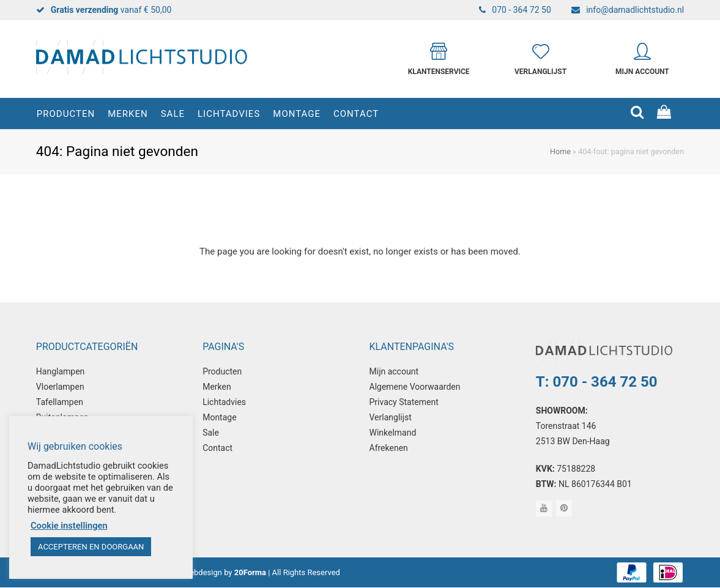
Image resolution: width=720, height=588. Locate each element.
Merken (217, 387)
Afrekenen (389, 448)
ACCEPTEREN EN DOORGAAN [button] (91, 547)
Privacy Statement (404, 402)
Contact (217, 448)
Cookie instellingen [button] (69, 526)
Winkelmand (393, 433)
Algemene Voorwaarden (415, 387)
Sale (211, 433)
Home (560, 151)
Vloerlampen (60, 387)
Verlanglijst (391, 417)
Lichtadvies (224, 402)
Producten (222, 371)
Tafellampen (60, 402)
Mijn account (394, 371)
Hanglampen (61, 371)
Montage (219, 417)
